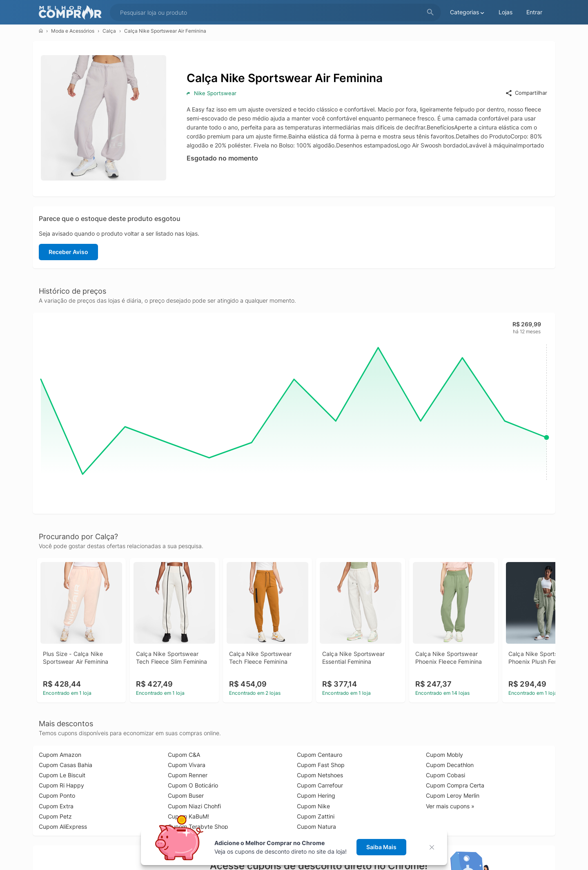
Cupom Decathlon (450, 765)
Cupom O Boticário (193, 785)
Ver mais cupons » (450, 806)
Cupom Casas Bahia (66, 765)
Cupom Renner (188, 775)
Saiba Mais (381, 847)
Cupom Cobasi (445, 775)
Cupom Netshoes (320, 775)
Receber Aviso (68, 252)
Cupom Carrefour (320, 785)
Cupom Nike (313, 806)
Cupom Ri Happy (61, 785)
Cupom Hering (316, 795)
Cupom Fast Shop (321, 765)
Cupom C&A (184, 755)
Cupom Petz (55, 816)
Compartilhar (526, 93)
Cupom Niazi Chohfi (194, 806)
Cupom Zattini (316, 816)
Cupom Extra (56, 806)
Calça (109, 31)
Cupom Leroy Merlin (453, 795)
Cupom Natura (316, 826)
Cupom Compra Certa (455, 785)
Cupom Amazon (60, 755)
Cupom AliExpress (63, 826)
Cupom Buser (186, 795)
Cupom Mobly (444, 755)
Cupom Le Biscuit (62, 775)
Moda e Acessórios (73, 31)
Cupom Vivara (187, 765)
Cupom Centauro (320, 755)
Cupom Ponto (57, 795)
